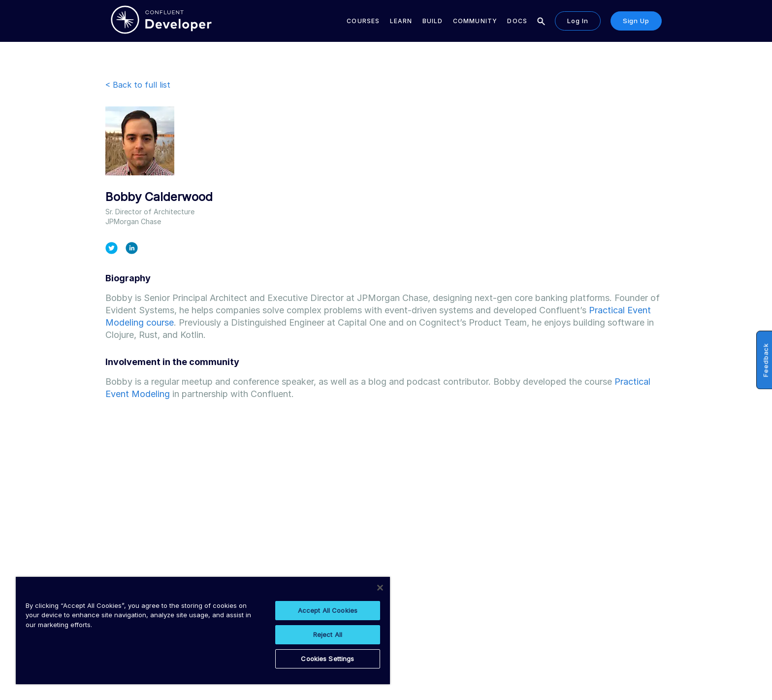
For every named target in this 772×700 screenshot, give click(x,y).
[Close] (380, 588)
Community (475, 21)
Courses (363, 21)
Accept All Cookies (328, 610)
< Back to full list (138, 85)
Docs (517, 21)
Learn (401, 21)
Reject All (328, 634)
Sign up (636, 21)
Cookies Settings (327, 659)
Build (433, 21)
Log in (578, 21)
